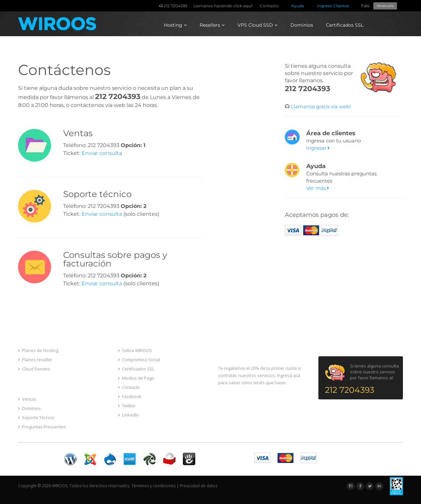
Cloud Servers (34, 369)
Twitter (127, 406)
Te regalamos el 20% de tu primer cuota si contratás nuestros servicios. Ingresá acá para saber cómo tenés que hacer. (260, 375)
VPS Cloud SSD (258, 25)
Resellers (212, 25)
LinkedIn (128, 415)
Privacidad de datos (199, 486)
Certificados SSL (345, 25)
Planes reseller (35, 360)
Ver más (318, 188)
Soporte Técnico (36, 417)
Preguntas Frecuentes (42, 427)
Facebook (130, 396)
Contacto (269, 6)
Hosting (175, 25)
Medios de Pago (136, 378)
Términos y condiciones (153, 486)
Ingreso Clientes (333, 6)
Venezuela (385, 6)
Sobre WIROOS (135, 350)
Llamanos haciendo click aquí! (223, 6)
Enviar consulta (102, 153)
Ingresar (318, 148)
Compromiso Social (139, 360)
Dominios (302, 25)
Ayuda (297, 6)
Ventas (27, 399)
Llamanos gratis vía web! (320, 106)
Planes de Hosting (38, 350)
